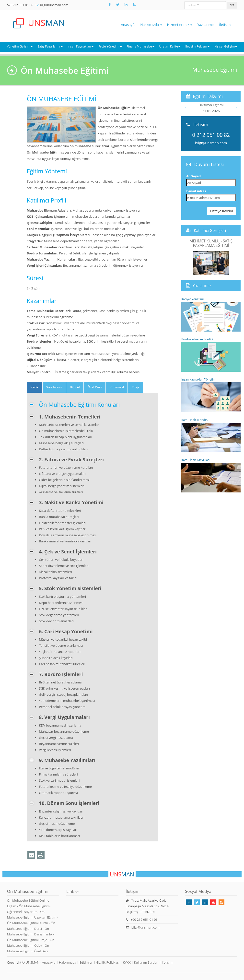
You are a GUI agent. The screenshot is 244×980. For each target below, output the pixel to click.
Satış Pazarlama (50, 46)
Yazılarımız (206, 25)
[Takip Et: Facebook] (110, 5)
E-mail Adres (196, 191)
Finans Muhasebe (141, 46)
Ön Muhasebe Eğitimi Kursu (28, 923)
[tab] (34, 387)
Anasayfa (128, 25)
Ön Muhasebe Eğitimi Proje (28, 940)
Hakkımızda (151, 25)
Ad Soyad (193, 176)
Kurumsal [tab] (117, 387)
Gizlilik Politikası (108, 962)
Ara (232, 5)
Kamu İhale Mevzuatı (211, 475)
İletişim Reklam (197, 46)
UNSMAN (33, 962)
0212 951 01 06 (22, 5)
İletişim (225, 25)
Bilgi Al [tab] (75, 387)
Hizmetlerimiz (180, 25)
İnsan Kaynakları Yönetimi (211, 395)
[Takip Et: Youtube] (213, 902)
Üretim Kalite (170, 46)
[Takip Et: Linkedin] (205, 902)
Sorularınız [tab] (54, 387)
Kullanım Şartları (146, 962)
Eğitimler (86, 962)
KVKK (127, 962)
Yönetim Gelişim (20, 46)
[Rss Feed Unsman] (134, 5)
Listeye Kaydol (222, 211)
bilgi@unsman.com (54, 5)
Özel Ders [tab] (95, 387)
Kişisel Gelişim (226, 46)
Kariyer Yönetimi (211, 314)
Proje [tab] (136, 387)
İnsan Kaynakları (81, 46)
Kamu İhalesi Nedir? (211, 435)
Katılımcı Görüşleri (210, 230)
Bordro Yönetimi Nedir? (211, 354)
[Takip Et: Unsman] (126, 5)
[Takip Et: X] (118, 5)
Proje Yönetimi (110, 46)
